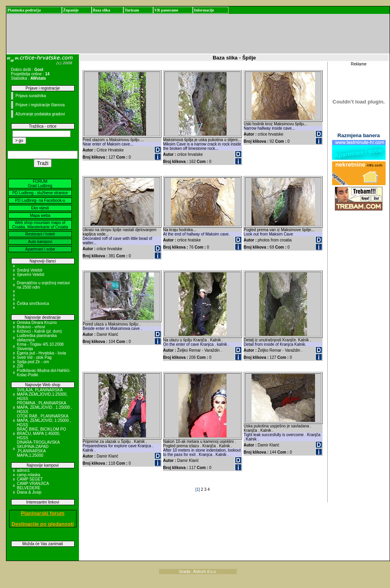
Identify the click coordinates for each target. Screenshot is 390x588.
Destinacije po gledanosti (43, 524)
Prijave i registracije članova (40, 105)
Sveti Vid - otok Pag (35, 357)
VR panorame (166, 10)
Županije (71, 10)
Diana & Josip (29, 492)
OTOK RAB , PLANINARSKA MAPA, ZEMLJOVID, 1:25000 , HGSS (44, 420)
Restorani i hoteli (40, 234)
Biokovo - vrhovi (31, 327)
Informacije (204, 10)
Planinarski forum (43, 513)
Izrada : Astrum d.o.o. (198, 572)
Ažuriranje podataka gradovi (40, 114)
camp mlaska (29, 475)
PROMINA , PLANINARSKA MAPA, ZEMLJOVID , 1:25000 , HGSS (45, 407)
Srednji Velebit (30, 270)
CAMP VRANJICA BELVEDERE (33, 486)
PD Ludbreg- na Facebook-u (40, 200)
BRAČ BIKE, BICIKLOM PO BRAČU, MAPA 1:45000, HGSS (42, 434)
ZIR (20, 366)
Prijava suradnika (31, 96)
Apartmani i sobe (40, 249)
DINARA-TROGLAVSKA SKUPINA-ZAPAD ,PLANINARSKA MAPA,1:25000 (38, 449)
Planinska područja (24, 10)
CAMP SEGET (30, 479)
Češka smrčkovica (33, 304)
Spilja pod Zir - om (33, 362)
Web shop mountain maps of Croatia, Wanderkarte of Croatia (40, 225)
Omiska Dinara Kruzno (37, 323)
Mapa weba (40, 215)
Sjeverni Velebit (31, 275)
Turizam (132, 10)
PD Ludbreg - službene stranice (40, 193)
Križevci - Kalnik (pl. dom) (39, 331)
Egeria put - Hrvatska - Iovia (42, 353)
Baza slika (102, 10)
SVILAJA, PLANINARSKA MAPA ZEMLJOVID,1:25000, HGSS (42, 394)
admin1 (24, 470)
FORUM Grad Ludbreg (40, 184)
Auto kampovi (40, 242)
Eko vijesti (40, 208)
